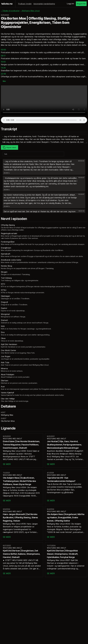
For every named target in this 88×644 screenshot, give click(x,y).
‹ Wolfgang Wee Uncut (30, 11)
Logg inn (70, 4)
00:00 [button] (3, 50)
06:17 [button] (3, 56)
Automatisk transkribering (44, 4)
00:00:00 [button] (81, 161)
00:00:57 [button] (81, 194)
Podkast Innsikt (25, 4)
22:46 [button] (3, 74)
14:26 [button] (3, 68)
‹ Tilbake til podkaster (10, 11)
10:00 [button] (3, 62)
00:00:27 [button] (81, 178)
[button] (44, 167)
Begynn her (81, 4)
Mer (4, 81)
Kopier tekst (10, 147)
